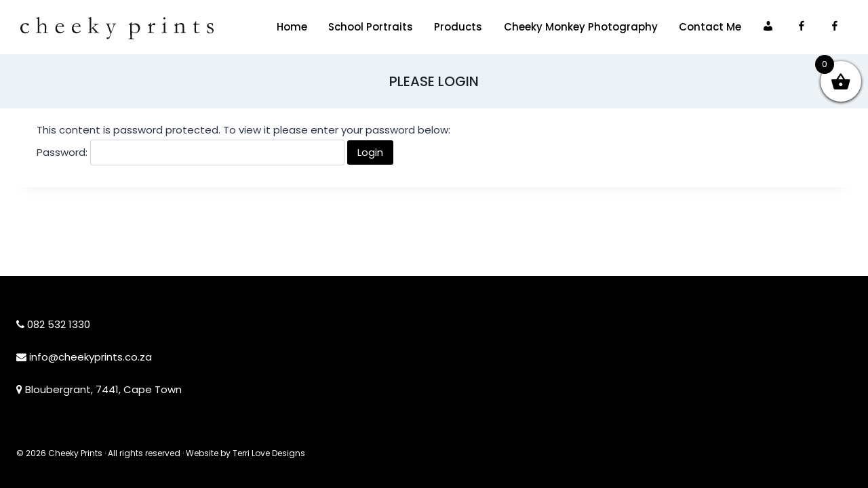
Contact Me (710, 27)
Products (458, 27)
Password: (191, 152)
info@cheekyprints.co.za (91, 357)
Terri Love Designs (269, 453)
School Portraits (371, 27)
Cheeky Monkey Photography (581, 27)
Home (292, 27)
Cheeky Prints (75, 453)
